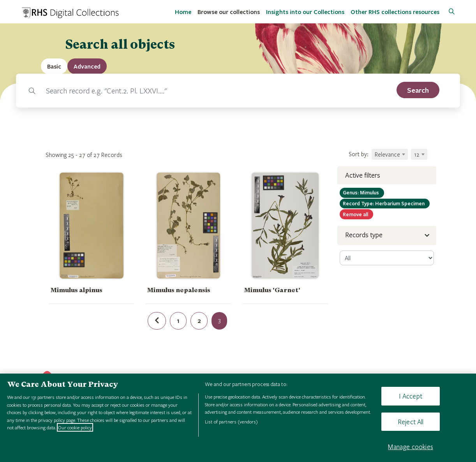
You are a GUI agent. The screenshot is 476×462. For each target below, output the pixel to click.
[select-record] (387, 258)
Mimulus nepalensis (179, 290)
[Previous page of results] (157, 321)
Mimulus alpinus (77, 290)
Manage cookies (411, 447)
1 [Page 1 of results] (178, 320)
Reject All (411, 422)
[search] (418, 90)
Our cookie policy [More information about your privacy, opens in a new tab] (75, 427)
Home (183, 12)
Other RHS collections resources (395, 12)
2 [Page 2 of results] (199, 320)
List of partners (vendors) (231, 421)
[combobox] (390, 154)
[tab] (87, 66)
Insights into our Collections (305, 12)
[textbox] (390, 154)
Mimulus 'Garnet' (272, 290)
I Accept (410, 396)
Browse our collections (229, 12)
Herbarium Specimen (385, 203)
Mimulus (362, 192)
